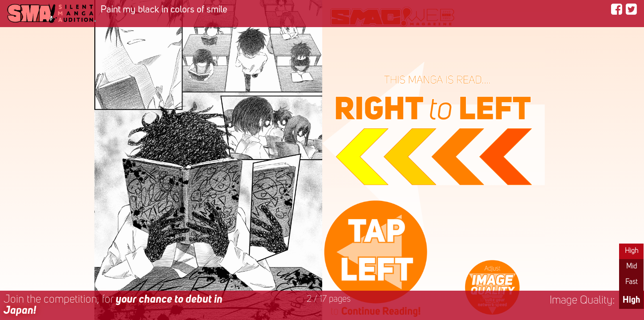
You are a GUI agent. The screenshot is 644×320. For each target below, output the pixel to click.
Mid (632, 267)
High (632, 251)
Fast (631, 282)
